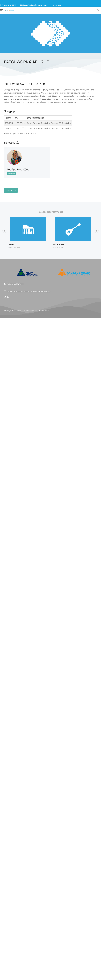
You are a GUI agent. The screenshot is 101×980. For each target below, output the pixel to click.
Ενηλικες (11, 251)
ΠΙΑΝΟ (11, 248)
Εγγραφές (11, 190)
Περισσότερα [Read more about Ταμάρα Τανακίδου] (11, 174)
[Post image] (14, 157)
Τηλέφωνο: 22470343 (15, 287)
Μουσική (17, 251)
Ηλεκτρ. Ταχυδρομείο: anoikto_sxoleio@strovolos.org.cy (29, 295)
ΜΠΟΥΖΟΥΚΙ (58, 248)
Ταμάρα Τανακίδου (18, 169)
